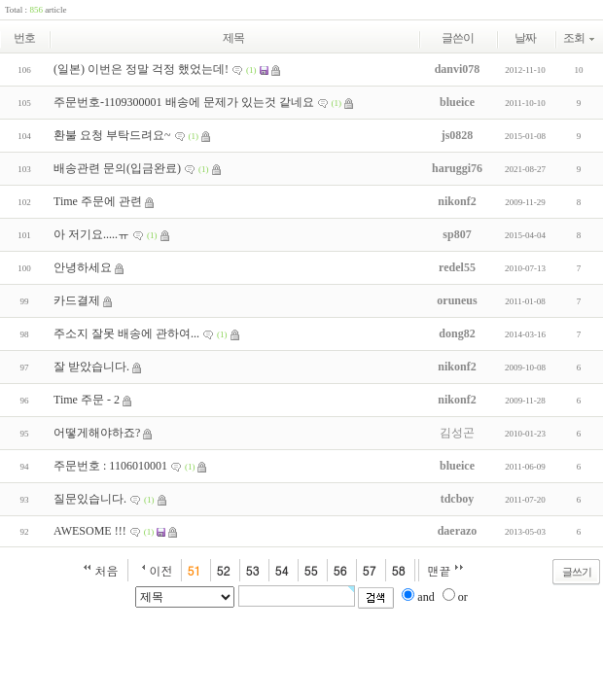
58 (399, 570)
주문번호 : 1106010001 (110, 466)
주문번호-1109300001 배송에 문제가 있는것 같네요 (184, 102)
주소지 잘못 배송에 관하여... (126, 333)
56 (340, 570)
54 (282, 570)
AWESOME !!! (90, 531)
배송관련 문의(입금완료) (117, 168)
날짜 (525, 38)
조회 (579, 38)
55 (311, 570)
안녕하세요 (83, 267)
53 (253, 570)
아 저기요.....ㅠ (91, 234)
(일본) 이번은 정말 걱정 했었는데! (141, 69)
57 (370, 570)
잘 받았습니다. (91, 367)
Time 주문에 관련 (98, 201)
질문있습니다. (90, 499)
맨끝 (440, 570)
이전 (161, 570)
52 (224, 570)
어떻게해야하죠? (97, 433)
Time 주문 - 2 (87, 400)
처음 (107, 570)
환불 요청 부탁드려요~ (112, 135)
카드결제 (77, 300)
